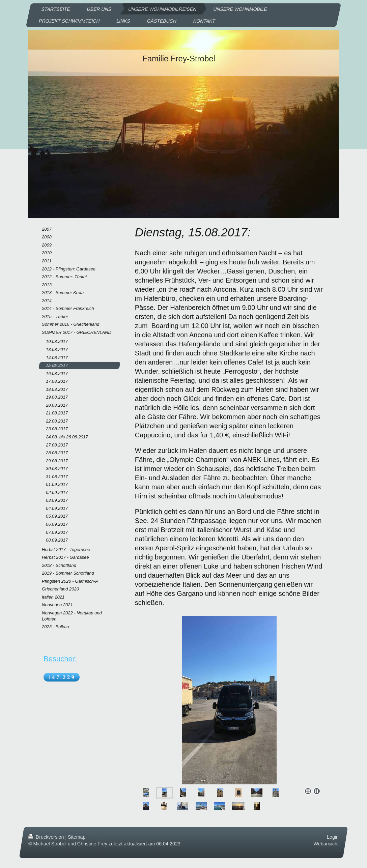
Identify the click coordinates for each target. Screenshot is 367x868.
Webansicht (326, 844)
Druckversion (47, 837)
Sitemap (77, 837)
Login (333, 837)
